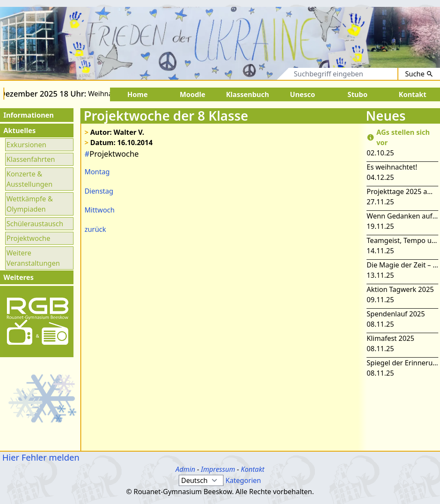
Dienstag (99, 191)
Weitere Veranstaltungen (33, 258)
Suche (419, 74)
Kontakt (252, 469)
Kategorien (243, 480)
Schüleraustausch (35, 224)
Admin (186, 469)
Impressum (218, 469)
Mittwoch (100, 210)
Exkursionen (26, 145)
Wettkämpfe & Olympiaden (30, 204)
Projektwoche (28, 238)
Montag (97, 172)
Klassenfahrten (31, 159)
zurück (95, 229)
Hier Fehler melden (40, 457)
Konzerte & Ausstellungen (29, 179)
